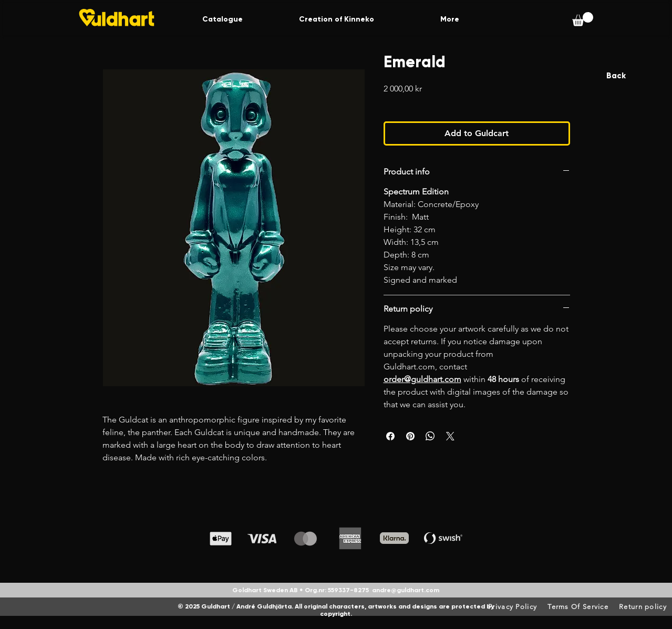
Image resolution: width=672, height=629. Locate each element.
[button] (583, 19)
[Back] (616, 76)
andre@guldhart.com (406, 590)
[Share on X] (450, 436)
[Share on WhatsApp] (430, 436)
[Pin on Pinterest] (410, 436)
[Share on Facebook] (390, 436)
